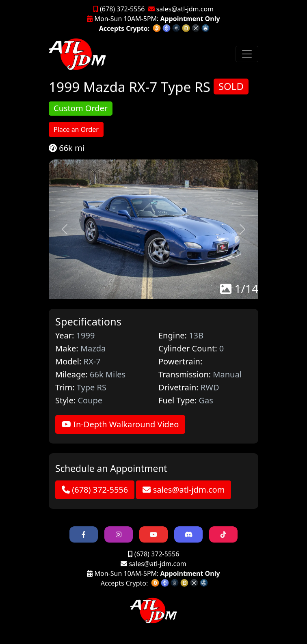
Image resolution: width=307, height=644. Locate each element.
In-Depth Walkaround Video (120, 424)
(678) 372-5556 (119, 9)
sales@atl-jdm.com (181, 9)
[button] (64, 229)
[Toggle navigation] (247, 54)
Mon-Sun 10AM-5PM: (153, 19)
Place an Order (76, 129)
